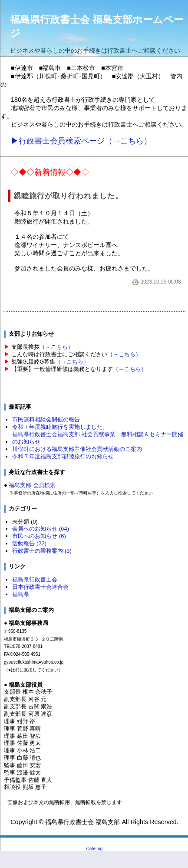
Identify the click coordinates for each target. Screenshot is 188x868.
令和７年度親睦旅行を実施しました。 (60, 427)
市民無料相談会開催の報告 (46, 419)
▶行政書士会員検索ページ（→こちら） (81, 141)
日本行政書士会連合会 (40, 587)
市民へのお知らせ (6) (39, 536)
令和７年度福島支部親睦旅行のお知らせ (63, 456)
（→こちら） (56, 347)
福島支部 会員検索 (32, 485)
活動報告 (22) (29, 543)
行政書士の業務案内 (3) (42, 551)
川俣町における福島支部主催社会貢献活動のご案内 (77, 449)
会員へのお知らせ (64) (41, 529)
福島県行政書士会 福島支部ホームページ (97, 26)
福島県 (21, 594)
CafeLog (95, 849)
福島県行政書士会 (35, 579)
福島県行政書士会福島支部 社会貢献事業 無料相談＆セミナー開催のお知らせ (98, 438)
